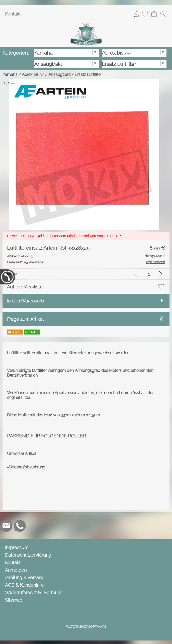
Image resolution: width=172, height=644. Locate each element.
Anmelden (137, 14)
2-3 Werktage (25, 262)
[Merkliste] (145, 14)
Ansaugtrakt (59, 74)
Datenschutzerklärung (28, 555)
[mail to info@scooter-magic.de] (6, 526)
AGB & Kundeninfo (24, 585)
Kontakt (13, 14)
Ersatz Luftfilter (88, 74)
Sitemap (14, 600)
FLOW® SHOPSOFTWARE (86, 627)
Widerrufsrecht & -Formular (34, 593)
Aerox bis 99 (33, 74)
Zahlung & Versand (25, 578)
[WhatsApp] (20, 526)
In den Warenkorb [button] (25, 301)
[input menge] (149, 274)
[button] (163, 14)
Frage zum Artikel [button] (25, 319)
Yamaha (10, 74)
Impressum (17, 547)
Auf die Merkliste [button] (25, 287)
